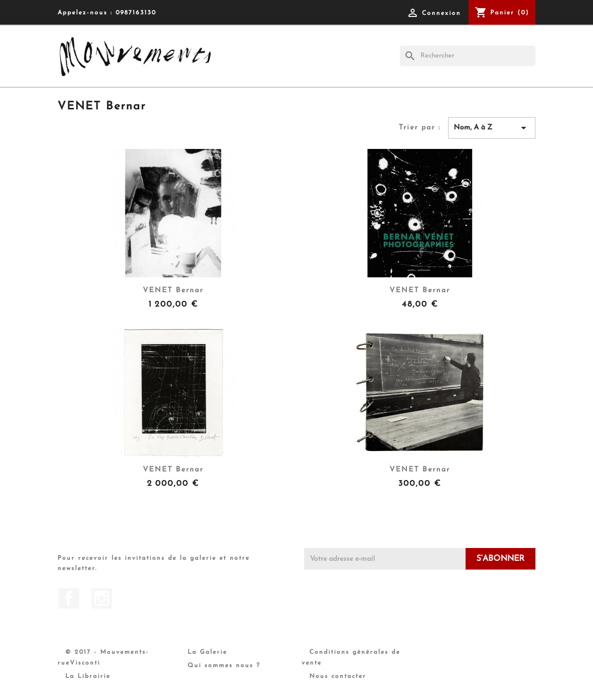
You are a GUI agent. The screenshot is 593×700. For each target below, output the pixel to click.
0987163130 (136, 13)
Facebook (69, 598)
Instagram (102, 598)
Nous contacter (338, 676)
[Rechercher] (468, 56)
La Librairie (88, 676)
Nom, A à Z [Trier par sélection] (492, 128)
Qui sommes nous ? (224, 666)
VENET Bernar (173, 290)
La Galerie (207, 652)
